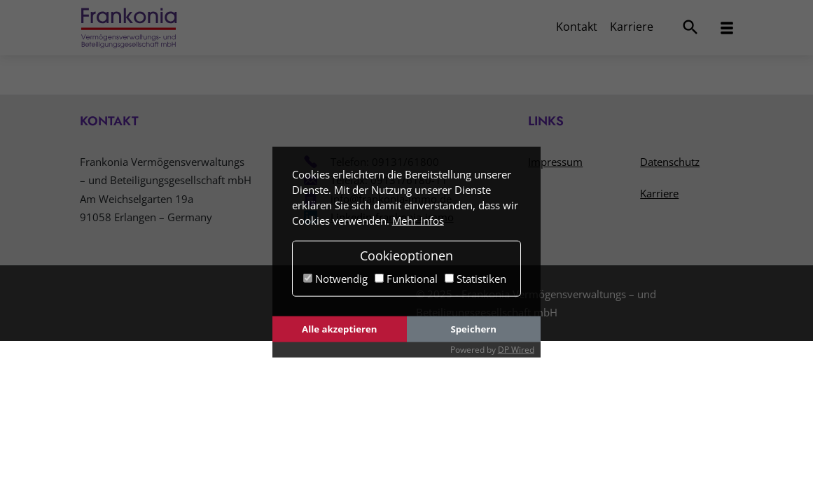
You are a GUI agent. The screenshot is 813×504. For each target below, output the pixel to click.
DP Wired (516, 349)
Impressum (555, 162)
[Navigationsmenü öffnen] (727, 28)
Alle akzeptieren (339, 329)
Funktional (406, 279)
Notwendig (335, 279)
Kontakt (577, 27)
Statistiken (475, 279)
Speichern (473, 329)
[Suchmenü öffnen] (690, 28)
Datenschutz (670, 162)
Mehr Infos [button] (418, 220)
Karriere (632, 27)
